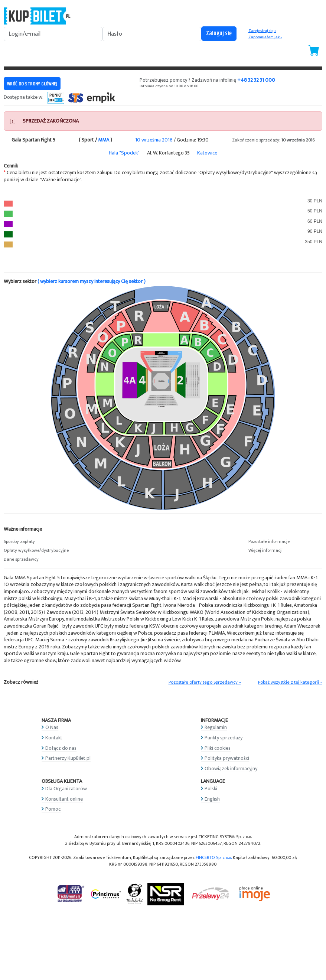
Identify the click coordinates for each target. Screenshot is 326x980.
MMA (104, 140)
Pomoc (53, 809)
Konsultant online (64, 799)
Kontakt (54, 738)
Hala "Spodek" (124, 153)
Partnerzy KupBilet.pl (68, 758)
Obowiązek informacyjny (231, 769)
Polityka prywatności (227, 758)
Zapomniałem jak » (265, 37)
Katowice (207, 153)
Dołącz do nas (61, 748)
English (212, 799)
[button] (41, 542)
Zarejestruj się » (262, 31)
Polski (211, 789)
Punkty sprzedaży (224, 738)
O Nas (52, 727)
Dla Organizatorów (66, 789)
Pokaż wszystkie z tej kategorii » (290, 682)
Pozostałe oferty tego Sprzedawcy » (205, 682)
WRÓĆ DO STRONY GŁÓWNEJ (32, 84)
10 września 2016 (154, 140)
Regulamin (216, 727)
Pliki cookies (218, 748)
